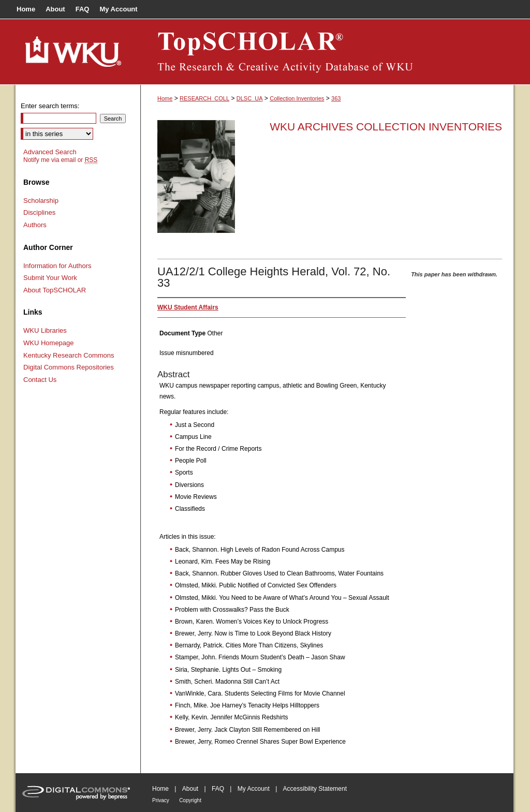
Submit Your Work (50, 278)
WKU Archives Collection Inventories (386, 127)
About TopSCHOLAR (55, 290)
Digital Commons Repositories (69, 367)
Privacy (161, 800)
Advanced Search (50, 152)
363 (336, 98)
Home (165, 98)
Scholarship (41, 201)
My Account (254, 789)
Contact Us (40, 380)
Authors (35, 225)
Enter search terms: (50, 106)
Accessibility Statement (315, 789)
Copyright (190, 800)
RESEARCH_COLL (204, 98)
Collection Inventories (297, 98)
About (190, 789)
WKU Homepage (49, 343)
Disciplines (39, 212)
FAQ (218, 789)
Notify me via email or (60, 160)
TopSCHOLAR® (327, 52)
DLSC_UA (250, 98)
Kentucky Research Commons (69, 355)
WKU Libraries (45, 330)
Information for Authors (57, 266)
